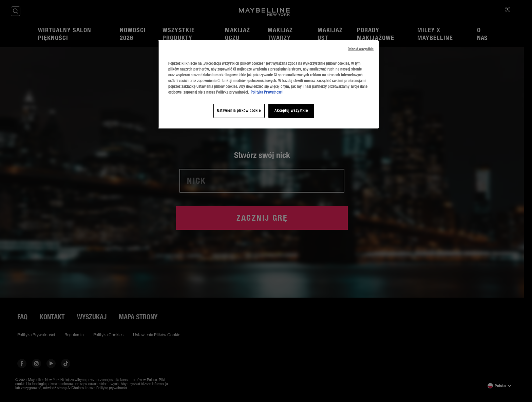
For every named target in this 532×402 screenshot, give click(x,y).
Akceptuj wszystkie (291, 110)
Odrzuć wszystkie (361, 49)
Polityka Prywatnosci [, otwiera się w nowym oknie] (267, 92)
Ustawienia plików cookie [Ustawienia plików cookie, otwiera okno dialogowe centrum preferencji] (239, 110)
